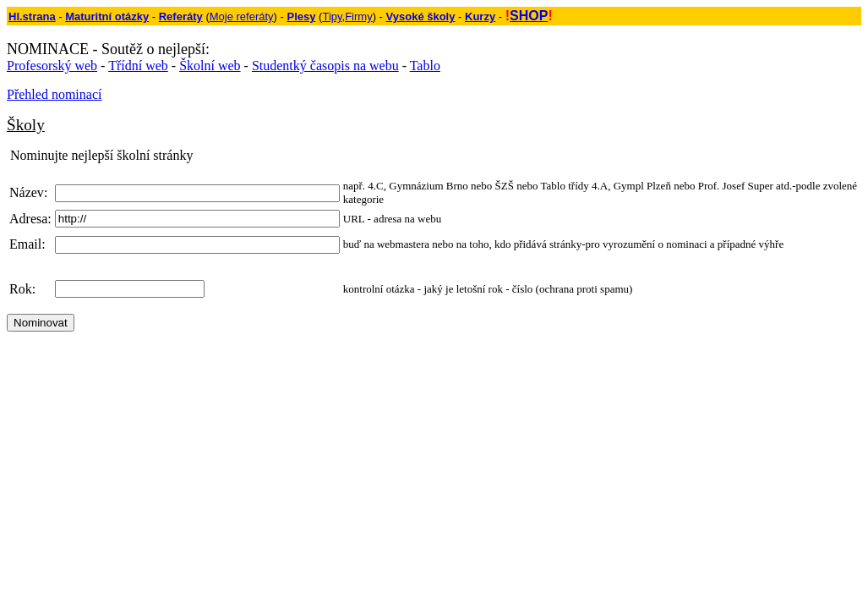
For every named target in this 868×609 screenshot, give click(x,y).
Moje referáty (242, 16)
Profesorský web (52, 66)
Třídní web (138, 66)
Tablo (425, 66)
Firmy (359, 16)
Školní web (210, 66)
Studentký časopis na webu (325, 66)
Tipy (332, 16)
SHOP (529, 16)
